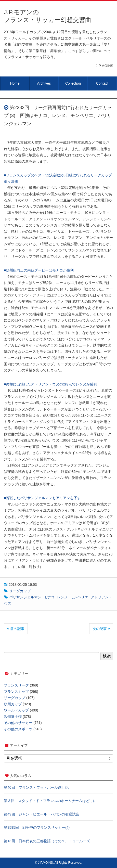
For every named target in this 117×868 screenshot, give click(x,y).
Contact (102, 83)
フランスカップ (16, 692)
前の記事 (16, 629)
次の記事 (101, 629)
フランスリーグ (16, 685)
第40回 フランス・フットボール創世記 (36, 787)
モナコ (49, 597)
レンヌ (62, 597)
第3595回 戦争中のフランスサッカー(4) (37, 827)
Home (15, 83)
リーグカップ (20, 591)
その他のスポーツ (18, 729)
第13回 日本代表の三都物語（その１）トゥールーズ (47, 841)
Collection (73, 83)
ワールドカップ (16, 710)
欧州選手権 (13, 717)
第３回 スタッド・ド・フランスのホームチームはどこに (50, 801)
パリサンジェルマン (25, 597)
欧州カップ (13, 704)
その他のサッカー (18, 723)
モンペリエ (79, 597)
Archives (44, 83)
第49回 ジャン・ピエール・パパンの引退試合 (42, 814)
